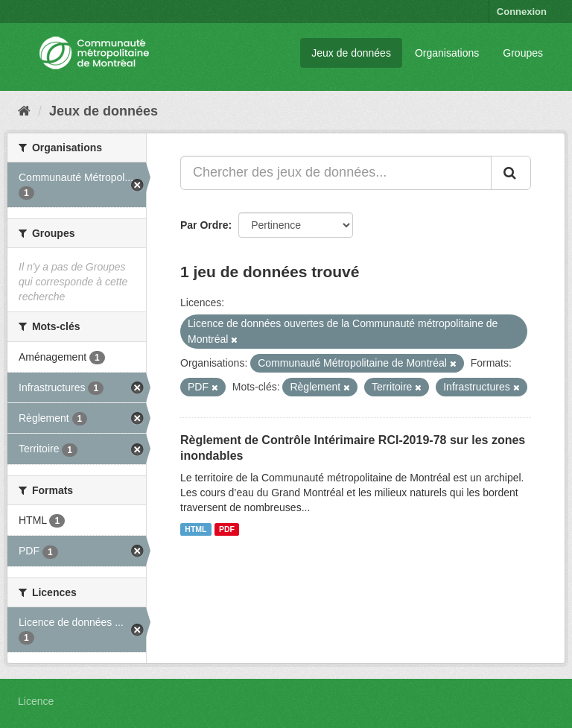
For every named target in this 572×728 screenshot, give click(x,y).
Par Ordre (204, 225)
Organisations (447, 53)
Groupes (523, 53)
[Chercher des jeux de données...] (336, 173)
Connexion (522, 12)
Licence (36, 701)
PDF (227, 529)
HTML (196, 529)
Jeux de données (351, 53)
